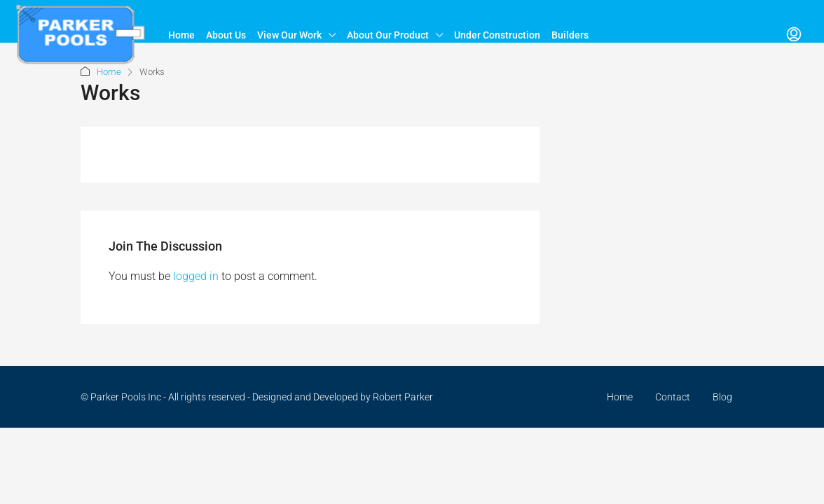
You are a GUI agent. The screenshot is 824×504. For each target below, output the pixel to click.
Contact (673, 397)
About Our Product (388, 35)
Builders (570, 35)
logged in (196, 276)
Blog (722, 397)
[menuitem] (794, 35)
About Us (226, 35)
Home (181, 35)
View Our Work (289, 35)
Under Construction (497, 35)
